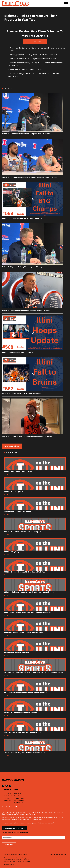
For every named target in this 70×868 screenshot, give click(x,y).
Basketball (8, 796)
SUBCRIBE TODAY (35, 41)
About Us (18, 794)
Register (17, 796)
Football (7, 798)
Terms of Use (19, 801)
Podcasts (7, 801)
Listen (9, 475)
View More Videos (12, 446)
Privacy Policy (19, 798)
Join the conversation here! (14, 828)
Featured (7, 794)
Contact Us (18, 803)
